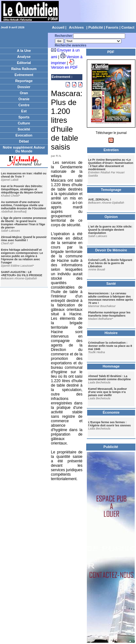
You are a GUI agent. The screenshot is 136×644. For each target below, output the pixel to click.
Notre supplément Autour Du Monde (24, 149)
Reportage (24, 81)
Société (24, 129)
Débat (24, 141)
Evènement (24, 75)
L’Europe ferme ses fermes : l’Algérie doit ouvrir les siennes (110, 424)
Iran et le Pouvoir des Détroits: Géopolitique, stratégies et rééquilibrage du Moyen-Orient (22, 189)
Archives (76, 27)
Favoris (112, 27)
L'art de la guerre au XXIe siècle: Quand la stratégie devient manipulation (110, 230)
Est (24, 111)
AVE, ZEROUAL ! (100, 199)
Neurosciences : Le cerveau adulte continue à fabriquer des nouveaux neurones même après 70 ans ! (110, 298)
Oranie (24, 99)
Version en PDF (64, 67)
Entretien (111, 150)
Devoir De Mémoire (111, 250)
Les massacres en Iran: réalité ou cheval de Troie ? (24, 175)
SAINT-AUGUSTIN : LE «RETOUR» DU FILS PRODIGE (22, 274)
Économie (111, 412)
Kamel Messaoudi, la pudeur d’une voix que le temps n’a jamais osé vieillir (108, 392)
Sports (24, 117)
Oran (24, 93)
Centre (24, 105)
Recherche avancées (71, 45)
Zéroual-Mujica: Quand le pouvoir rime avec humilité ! (24, 239)
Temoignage (111, 190)
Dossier (24, 87)
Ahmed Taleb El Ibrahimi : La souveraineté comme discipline (110, 378)
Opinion (111, 217)
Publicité (96, 27)
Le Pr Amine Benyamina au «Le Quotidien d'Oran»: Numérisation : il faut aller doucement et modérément (111, 164)
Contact (128, 27)
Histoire (111, 333)
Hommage (111, 366)
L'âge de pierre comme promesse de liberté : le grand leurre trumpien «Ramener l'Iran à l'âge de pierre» (24, 223)
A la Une (24, 51)
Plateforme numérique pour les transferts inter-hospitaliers (109, 314)
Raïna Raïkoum (24, 69)
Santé (111, 283)
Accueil (58, 27)
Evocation (24, 135)
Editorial (24, 63)
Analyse (24, 57)
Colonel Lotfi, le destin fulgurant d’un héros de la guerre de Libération (110, 263)
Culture (24, 123)
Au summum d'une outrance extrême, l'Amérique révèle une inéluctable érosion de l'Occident (23, 205)
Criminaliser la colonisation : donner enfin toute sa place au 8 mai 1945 (110, 346)
